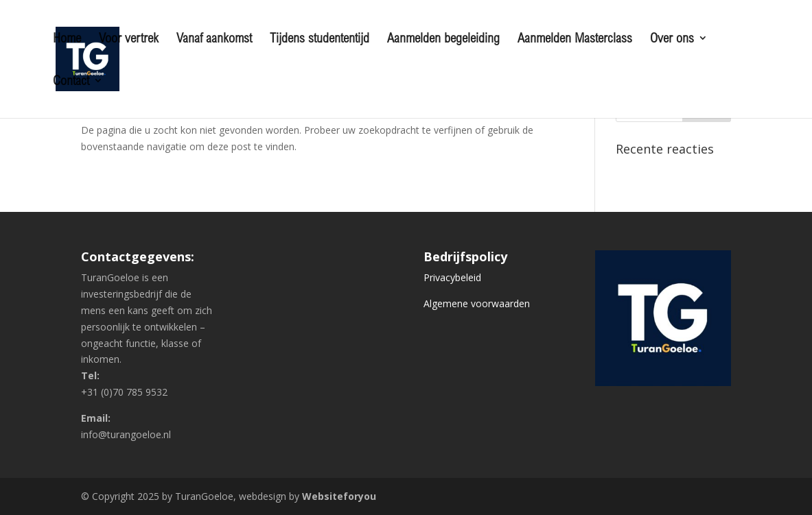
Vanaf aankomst (214, 39)
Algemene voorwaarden (477, 303)
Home (67, 39)
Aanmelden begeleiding (443, 39)
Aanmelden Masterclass (575, 39)
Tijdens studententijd (320, 39)
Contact (71, 82)
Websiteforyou (339, 496)
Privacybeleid (452, 277)
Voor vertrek (129, 39)
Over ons (672, 39)
